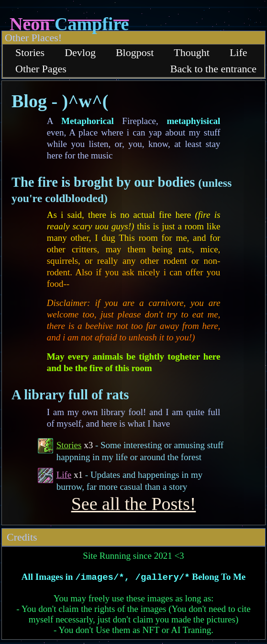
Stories (30, 52)
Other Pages (41, 69)
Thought (192, 52)
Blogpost (135, 52)
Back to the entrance (213, 69)
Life (239, 52)
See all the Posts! (134, 504)
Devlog (80, 52)
